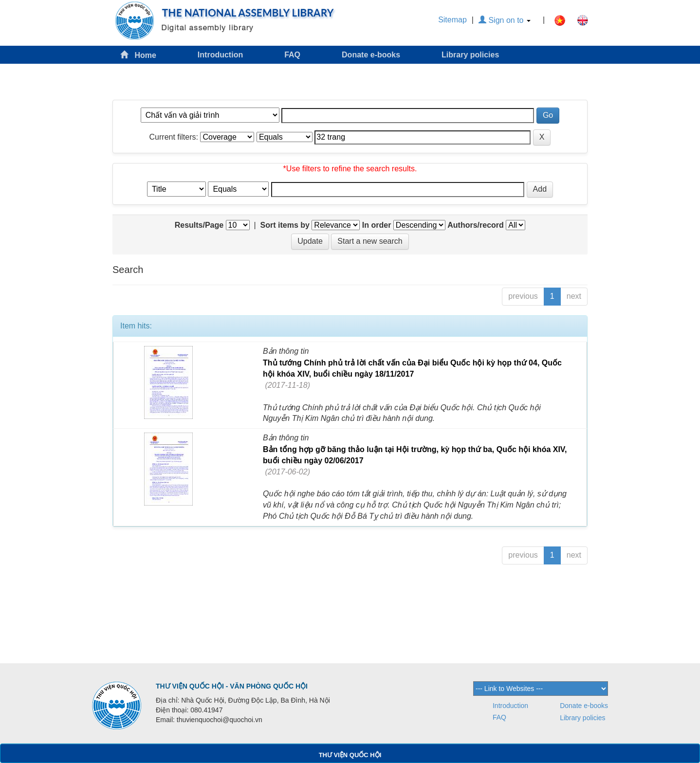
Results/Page (199, 225)
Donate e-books (371, 55)
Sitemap (452, 20)
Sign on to (505, 20)
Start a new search (370, 241)
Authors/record (476, 225)
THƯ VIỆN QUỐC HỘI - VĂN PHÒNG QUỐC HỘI (232, 686)
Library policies (470, 55)
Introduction (220, 55)
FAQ (292, 55)
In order (377, 225)
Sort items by (285, 225)
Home (138, 55)
